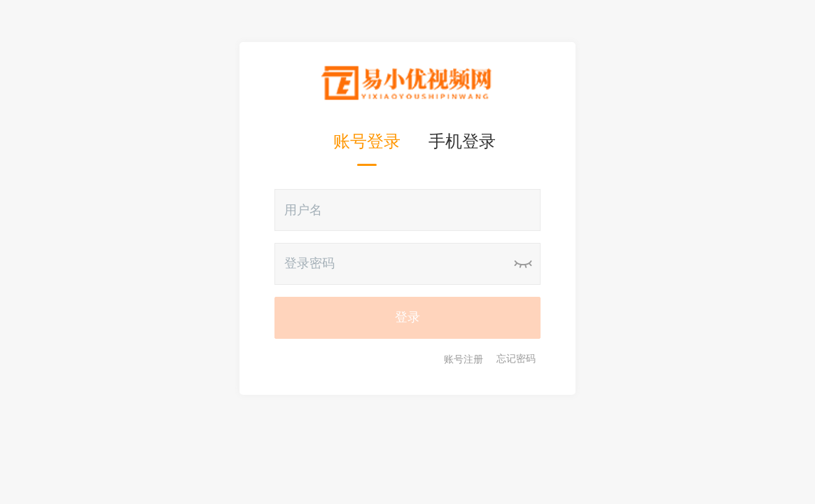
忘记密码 (516, 359)
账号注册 (464, 359)
